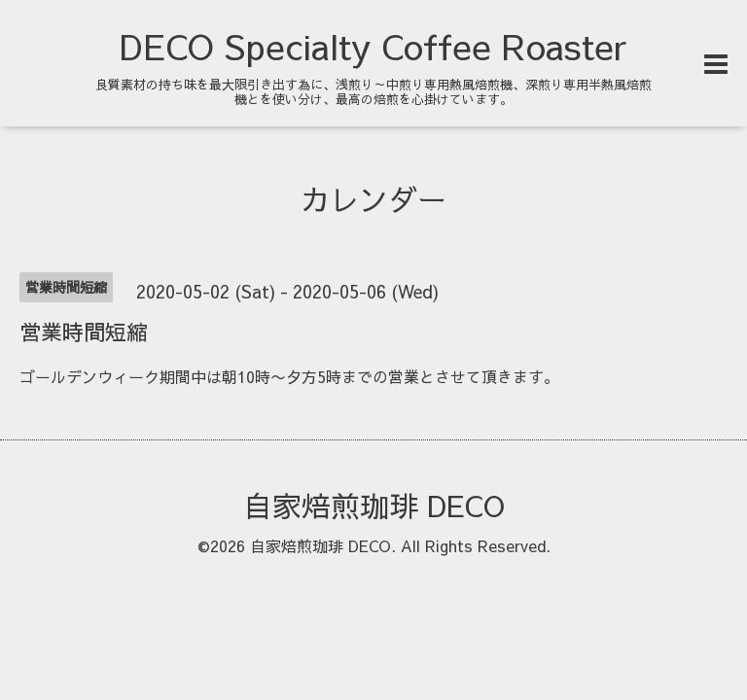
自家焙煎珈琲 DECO (374, 505)
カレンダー (373, 199)
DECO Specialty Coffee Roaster (373, 46)
